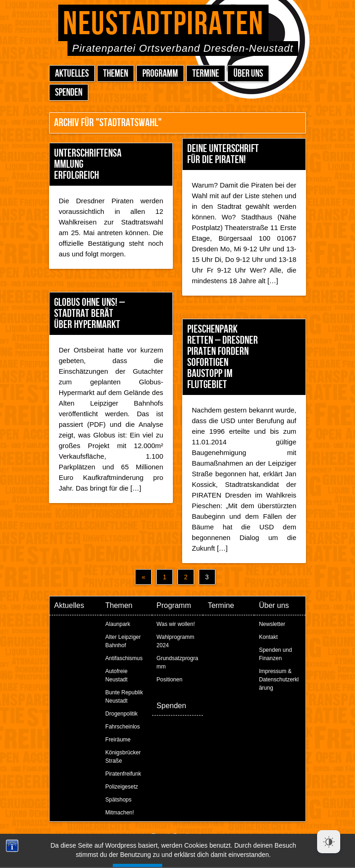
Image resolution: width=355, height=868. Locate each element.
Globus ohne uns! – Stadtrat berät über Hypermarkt (89, 313)
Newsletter (272, 624)
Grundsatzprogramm (177, 662)
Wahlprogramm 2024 (176, 641)
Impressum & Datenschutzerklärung (279, 680)
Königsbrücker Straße (123, 757)
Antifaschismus (124, 658)
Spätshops (119, 800)
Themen (116, 74)
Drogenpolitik (122, 714)
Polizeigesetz (122, 787)
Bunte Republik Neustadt (124, 697)
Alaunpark (118, 624)
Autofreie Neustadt (116, 675)
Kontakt (268, 637)
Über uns (248, 74)
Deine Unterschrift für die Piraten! (223, 154)
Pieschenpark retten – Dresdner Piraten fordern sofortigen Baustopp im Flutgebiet (223, 357)
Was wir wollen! (176, 624)
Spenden (69, 93)
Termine (206, 74)
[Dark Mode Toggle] (329, 842)
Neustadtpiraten (163, 24)
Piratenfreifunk (123, 774)
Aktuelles (72, 74)
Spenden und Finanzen (275, 654)
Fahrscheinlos (123, 727)
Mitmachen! (120, 813)
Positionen (170, 680)
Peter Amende (188, 835)
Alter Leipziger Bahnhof (123, 641)
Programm (160, 74)
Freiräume (118, 740)
